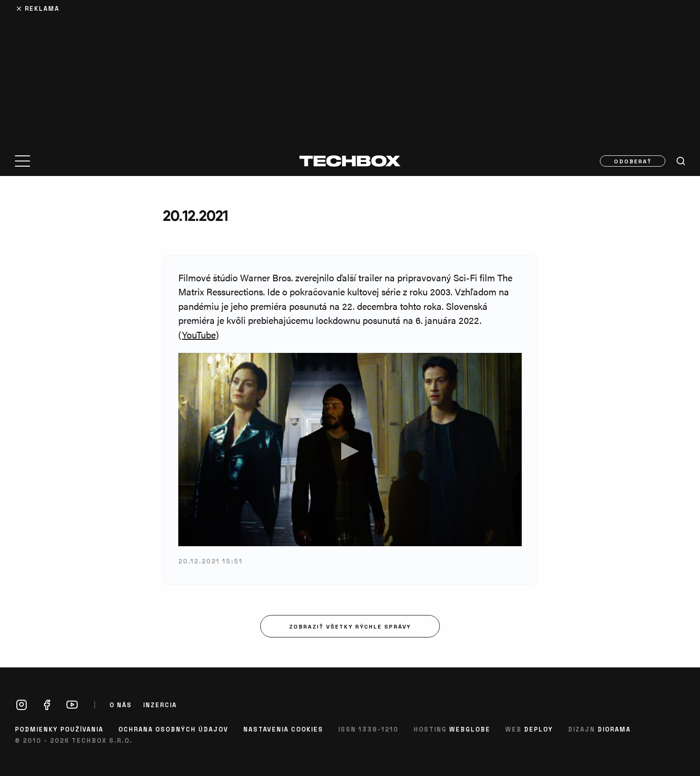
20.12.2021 (195, 216)
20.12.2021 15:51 (211, 561)
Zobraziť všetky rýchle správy (350, 626)
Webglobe (470, 729)
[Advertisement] (350, 71)
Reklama (42, 8)
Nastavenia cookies (283, 729)
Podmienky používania (59, 729)
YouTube (199, 334)
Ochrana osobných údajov (173, 729)
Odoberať (633, 161)
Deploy (539, 729)
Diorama (614, 729)
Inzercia (160, 705)
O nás (121, 705)
